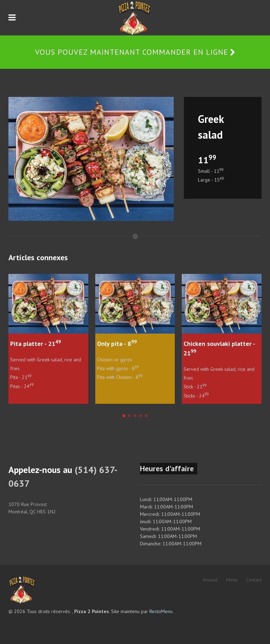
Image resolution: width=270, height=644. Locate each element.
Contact (254, 580)
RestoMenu (161, 611)
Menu (232, 580)
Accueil (210, 580)
